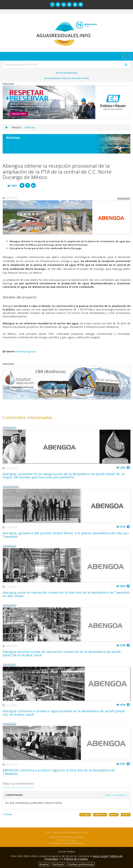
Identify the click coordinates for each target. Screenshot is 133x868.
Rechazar (58, 864)
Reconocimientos (11, 487)
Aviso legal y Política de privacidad (67, 837)
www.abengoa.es (26, 351)
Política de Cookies (66, 840)
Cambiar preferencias (81, 864)
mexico (126, 815)
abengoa (85, 815)
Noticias (30, 127)
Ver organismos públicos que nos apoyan (66, 78)
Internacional (10, 428)
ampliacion (100, 815)
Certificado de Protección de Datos (67, 843)
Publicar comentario (116, 795)
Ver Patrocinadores (66, 73)
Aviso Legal (100, 856)
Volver (8, 814)
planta (114, 815)
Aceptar (44, 864)
